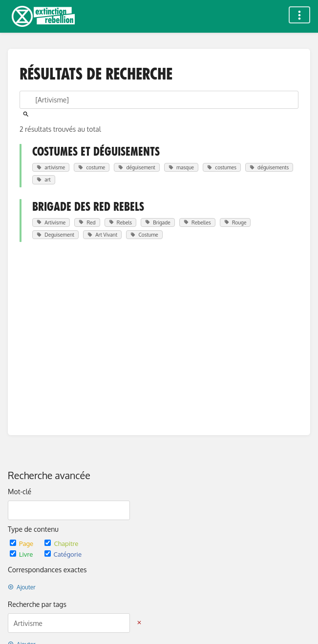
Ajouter (22, 587)
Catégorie (63, 554)
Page (22, 543)
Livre (22, 554)
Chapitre (61, 543)
